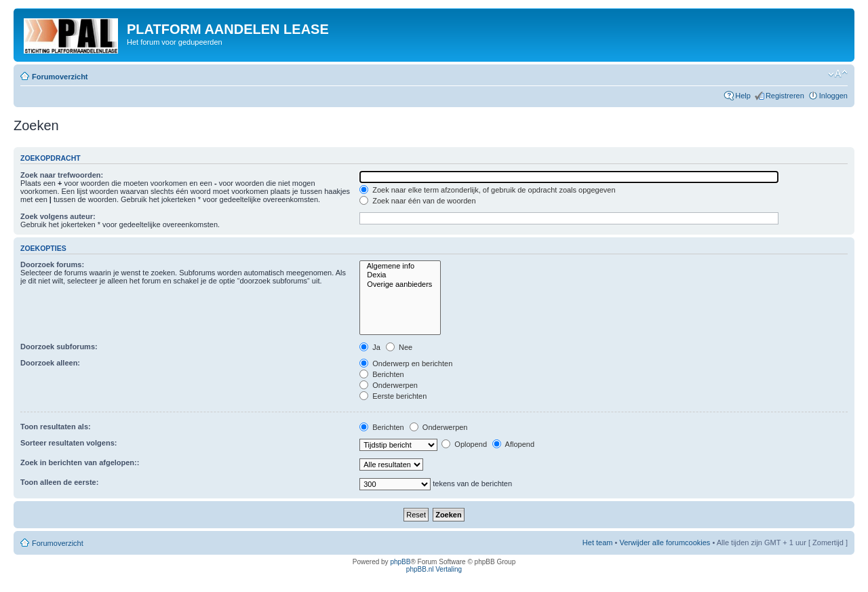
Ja (370, 347)
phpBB (400, 562)
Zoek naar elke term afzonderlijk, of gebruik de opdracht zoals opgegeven (487, 190)
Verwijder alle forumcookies (665, 542)
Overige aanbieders (400, 284)
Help (743, 96)
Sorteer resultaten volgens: (68, 443)
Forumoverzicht (60, 77)
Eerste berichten (393, 396)
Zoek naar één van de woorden (417, 201)
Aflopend (513, 444)
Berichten (382, 374)
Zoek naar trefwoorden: (62, 175)
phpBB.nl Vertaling (434, 569)
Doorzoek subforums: (59, 347)
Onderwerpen (389, 385)
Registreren (785, 96)
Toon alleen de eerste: (59, 482)
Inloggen (833, 96)
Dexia (400, 275)
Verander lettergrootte (838, 74)
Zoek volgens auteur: (58, 216)
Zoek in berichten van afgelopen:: (80, 462)
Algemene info (400, 266)
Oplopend (464, 444)
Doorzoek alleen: (50, 363)
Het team (598, 542)
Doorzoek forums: (52, 264)
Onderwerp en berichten (406, 363)
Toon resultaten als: (56, 427)
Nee (399, 347)
